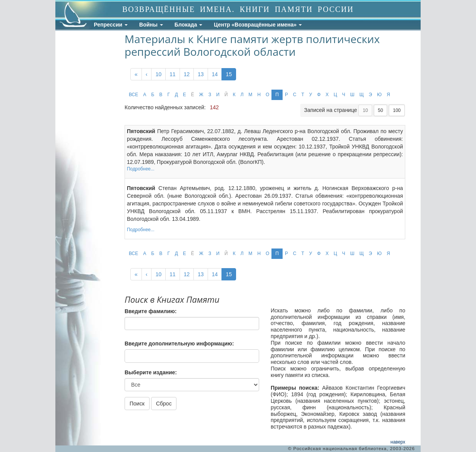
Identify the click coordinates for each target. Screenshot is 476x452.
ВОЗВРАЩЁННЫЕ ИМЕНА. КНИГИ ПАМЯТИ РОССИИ (238, 9)
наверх (398, 442)
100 (397, 110)
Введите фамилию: (151, 311)
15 (229, 74)
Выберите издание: (151, 372)
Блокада (189, 25)
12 (187, 74)
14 (215, 74)
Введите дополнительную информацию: (179, 344)
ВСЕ (133, 95)
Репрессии (111, 25)
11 (173, 74)
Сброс (164, 404)
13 (201, 74)
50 (380, 110)
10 (158, 74)
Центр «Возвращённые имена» (258, 25)
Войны (151, 25)
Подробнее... (141, 169)
